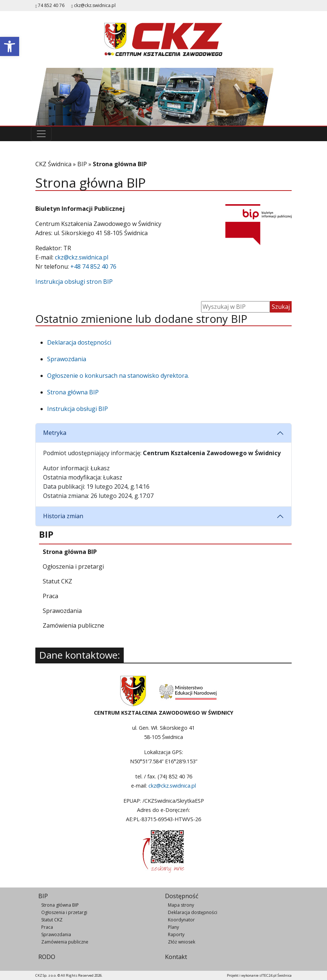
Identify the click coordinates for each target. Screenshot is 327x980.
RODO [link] (47, 957)
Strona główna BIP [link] (73, 392)
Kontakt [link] (176, 957)
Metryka (55, 433)
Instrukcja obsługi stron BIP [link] (74, 282)
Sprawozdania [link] (67, 359)
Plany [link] (173, 927)
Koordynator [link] (181, 920)
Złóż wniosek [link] (182, 942)
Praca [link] (47, 927)
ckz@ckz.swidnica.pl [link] (95, 5)
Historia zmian (63, 516)
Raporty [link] (176, 934)
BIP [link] (82, 164)
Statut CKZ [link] (52, 920)
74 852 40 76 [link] (50, 5)
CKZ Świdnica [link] (53, 164)
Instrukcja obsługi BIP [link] (78, 409)
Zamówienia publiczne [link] (65, 942)
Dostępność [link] (182, 896)
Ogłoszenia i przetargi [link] (64, 912)
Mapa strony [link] (181, 905)
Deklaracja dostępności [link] (79, 342)
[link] (10, 46)
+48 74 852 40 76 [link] (93, 266)
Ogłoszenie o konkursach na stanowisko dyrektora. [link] (118, 376)
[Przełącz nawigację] (41, 134)
